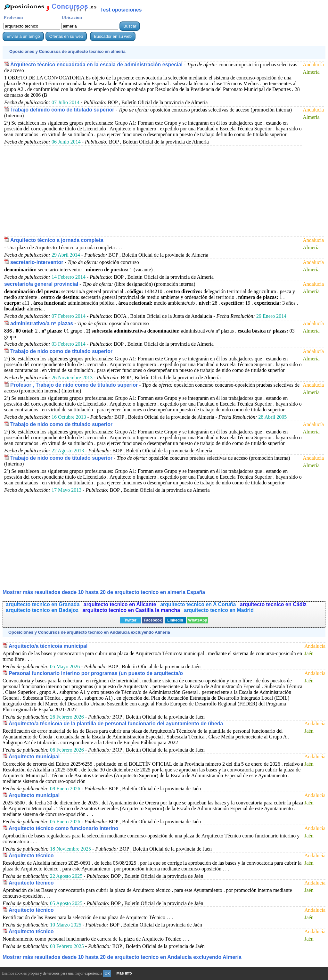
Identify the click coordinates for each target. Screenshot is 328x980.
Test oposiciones (121, 10)
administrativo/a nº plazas (42, 323)
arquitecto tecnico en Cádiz (273, 604)
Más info (124, 973)
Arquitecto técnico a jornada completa (57, 240)
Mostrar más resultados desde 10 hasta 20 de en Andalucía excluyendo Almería (122, 957)
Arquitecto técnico (31, 856)
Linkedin (175, 620)
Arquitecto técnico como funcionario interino (63, 828)
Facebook (153, 620)
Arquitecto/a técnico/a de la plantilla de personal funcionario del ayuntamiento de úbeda (116, 724)
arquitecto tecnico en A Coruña (199, 604)
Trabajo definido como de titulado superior (62, 110)
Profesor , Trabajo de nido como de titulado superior (74, 385)
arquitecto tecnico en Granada (43, 604)
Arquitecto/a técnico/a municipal (48, 646)
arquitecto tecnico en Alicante (121, 604)
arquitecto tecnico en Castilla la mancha (131, 610)
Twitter (130, 620)
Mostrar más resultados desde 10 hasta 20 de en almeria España (104, 592)
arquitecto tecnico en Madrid (219, 610)
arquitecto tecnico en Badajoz (43, 610)
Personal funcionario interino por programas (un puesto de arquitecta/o (96, 673)
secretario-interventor (37, 262)
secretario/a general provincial (41, 284)
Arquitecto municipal (34, 757)
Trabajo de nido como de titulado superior (61, 351)
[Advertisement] (153, 191)
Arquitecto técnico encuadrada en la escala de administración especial (96, 65)
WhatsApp (197, 620)
